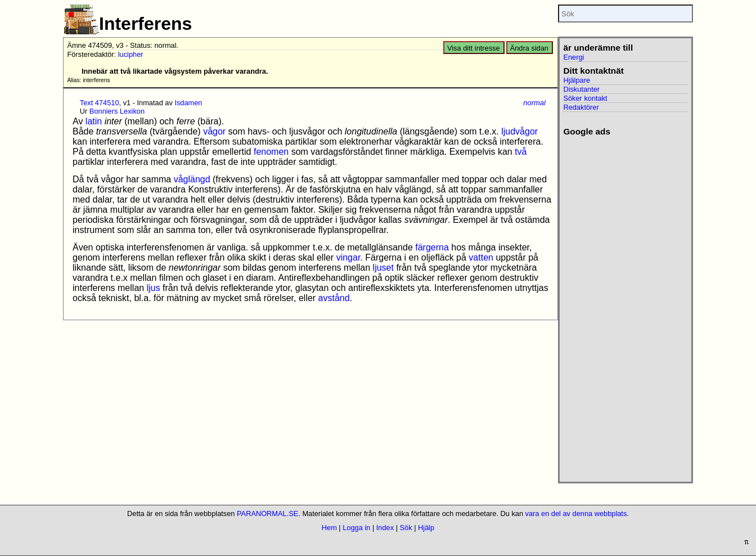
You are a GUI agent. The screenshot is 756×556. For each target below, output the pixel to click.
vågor (214, 131)
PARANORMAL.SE (267, 514)
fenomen (271, 152)
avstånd (334, 298)
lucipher (131, 54)
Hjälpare (577, 80)
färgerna (432, 247)
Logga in (356, 528)
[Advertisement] (625, 306)
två (521, 152)
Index (385, 528)
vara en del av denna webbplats (576, 514)
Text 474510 (100, 103)
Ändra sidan (529, 48)
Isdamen (188, 103)
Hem (329, 528)
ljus (154, 288)
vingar (348, 257)
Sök (406, 528)
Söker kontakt (585, 98)
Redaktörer (581, 107)
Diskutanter (581, 89)
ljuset (383, 268)
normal (534, 103)
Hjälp (426, 528)
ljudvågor (519, 131)
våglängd (192, 179)
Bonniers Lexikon (117, 111)
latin (94, 121)
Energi (573, 57)
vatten (481, 257)
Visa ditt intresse (474, 48)
